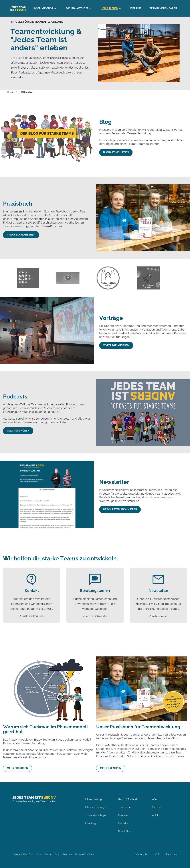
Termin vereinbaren (163, 8)
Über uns (135, 8)
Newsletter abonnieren (120, 509)
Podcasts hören (18, 431)
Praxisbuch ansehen (21, 235)
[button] (43, 8)
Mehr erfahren (17, 768)
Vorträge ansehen (116, 345)
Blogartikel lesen (116, 152)
